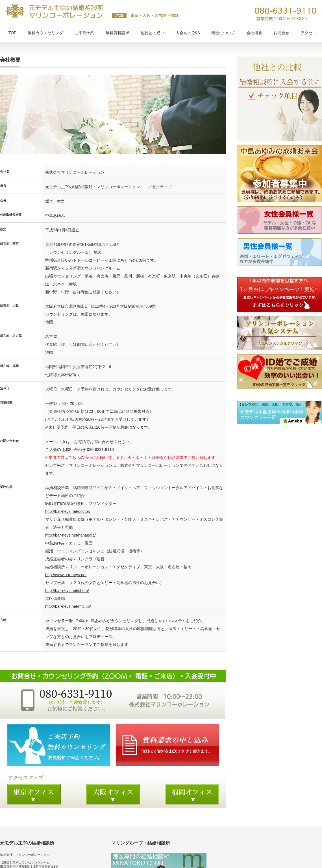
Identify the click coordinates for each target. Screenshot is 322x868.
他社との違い (153, 33)
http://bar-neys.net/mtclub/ (68, 606)
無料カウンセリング (45, 33)
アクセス (308, 33)
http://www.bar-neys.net (66, 575)
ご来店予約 (84, 33)
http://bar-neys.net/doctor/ (68, 511)
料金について (223, 33)
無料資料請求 (118, 33)
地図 (98, 252)
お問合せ (281, 33)
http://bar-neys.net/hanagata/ (70, 535)
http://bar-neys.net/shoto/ (67, 591)
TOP (13, 33)
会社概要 (254, 33)
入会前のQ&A (188, 33)
